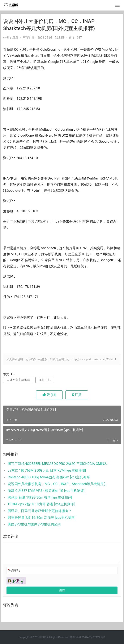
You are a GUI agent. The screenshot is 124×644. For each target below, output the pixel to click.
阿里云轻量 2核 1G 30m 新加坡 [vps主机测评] (42, 518)
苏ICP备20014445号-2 (82, 637)
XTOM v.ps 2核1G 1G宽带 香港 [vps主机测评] (41, 504)
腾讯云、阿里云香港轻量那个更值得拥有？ (40, 511)
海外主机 (45, 380)
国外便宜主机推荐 (18, 380)
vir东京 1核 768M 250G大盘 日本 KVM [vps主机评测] (47, 470)
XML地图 (100, 637)
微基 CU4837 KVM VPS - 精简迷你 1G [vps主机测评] (46, 491)
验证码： (14, 571)
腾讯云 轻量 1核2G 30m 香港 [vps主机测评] (40, 497)
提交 (62, 590)
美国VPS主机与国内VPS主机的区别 (34, 524)
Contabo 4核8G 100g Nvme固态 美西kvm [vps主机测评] (49, 477)
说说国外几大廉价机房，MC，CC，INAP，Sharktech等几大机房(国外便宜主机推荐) (59, 484)
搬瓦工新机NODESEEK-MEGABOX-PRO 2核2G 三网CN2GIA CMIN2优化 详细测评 (59, 464)
